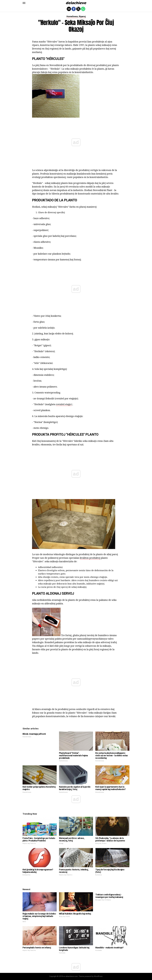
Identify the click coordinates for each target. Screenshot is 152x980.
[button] (24, 3)
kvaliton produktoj (90, 558)
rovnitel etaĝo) (64, 404)
